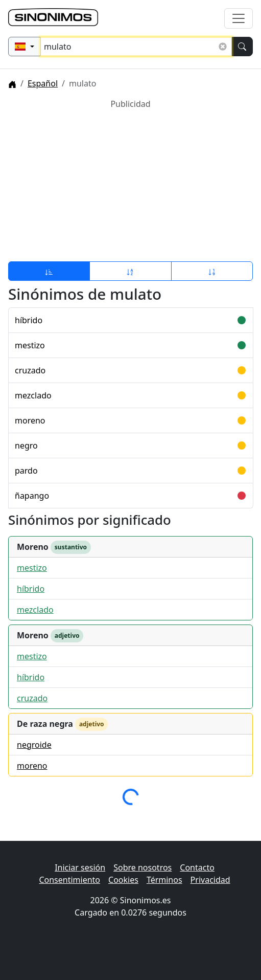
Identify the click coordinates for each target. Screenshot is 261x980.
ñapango (32, 496)
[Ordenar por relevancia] (49, 271)
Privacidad (210, 880)
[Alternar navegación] (239, 18)
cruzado (30, 370)
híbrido (29, 320)
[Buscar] (242, 47)
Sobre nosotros (143, 867)
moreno (30, 420)
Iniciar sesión (80, 867)
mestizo (30, 345)
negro (26, 446)
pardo (26, 471)
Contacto (197, 867)
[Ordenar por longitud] (212, 271)
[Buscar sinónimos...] (136, 47)
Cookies (123, 880)
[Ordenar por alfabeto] (130, 271)
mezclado (33, 395)
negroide (34, 745)
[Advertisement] (130, 182)
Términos (164, 880)
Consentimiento (69, 880)
